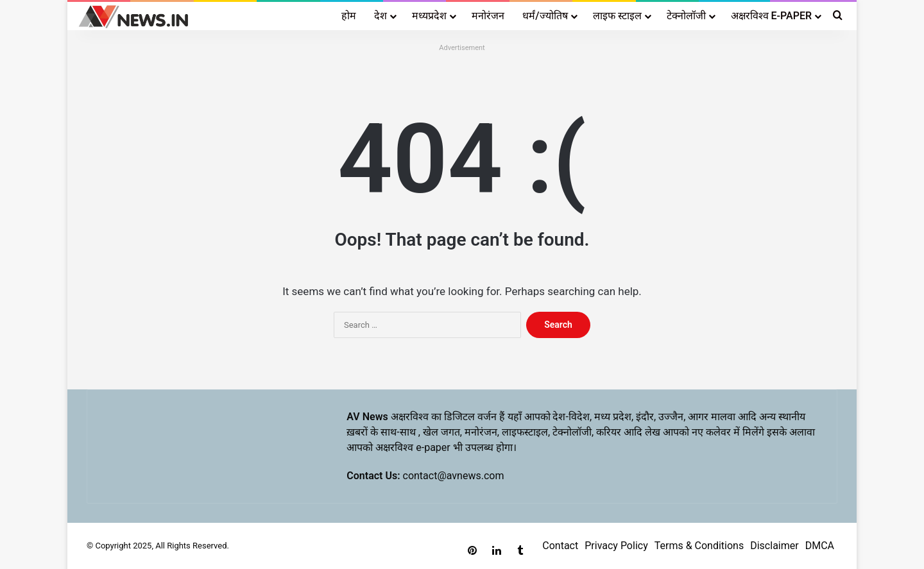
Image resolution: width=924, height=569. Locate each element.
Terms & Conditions (699, 546)
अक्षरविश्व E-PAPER (771, 16)
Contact (560, 546)
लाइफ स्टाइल (617, 16)
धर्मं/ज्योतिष (545, 16)
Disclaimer (774, 546)
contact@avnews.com (454, 476)
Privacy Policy (616, 546)
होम (349, 16)
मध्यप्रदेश (429, 16)
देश (381, 16)
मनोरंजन (488, 16)
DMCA (820, 546)
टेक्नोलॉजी (686, 16)
